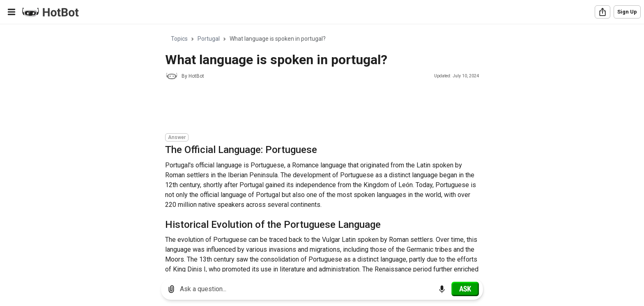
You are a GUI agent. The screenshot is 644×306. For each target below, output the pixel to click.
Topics (179, 39)
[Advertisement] (315, 108)
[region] (322, 148)
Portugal (209, 39)
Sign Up (627, 12)
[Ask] (465, 289)
